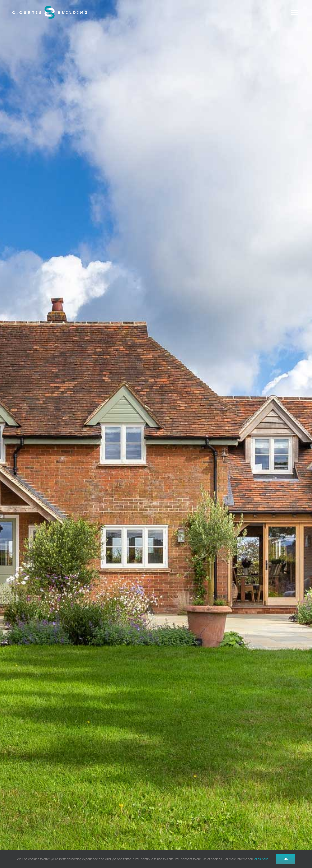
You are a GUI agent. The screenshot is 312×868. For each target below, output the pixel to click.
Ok (286, 859)
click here (261, 859)
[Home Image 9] (156, 434)
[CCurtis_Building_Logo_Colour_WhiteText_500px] (50, 8)
